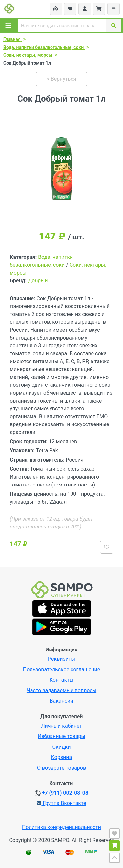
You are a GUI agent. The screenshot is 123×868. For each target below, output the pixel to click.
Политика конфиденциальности (61, 827)
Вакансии (61, 701)
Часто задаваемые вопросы (61, 690)
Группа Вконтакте (61, 803)
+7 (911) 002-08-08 (61, 793)
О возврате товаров (61, 768)
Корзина (61, 757)
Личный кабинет (61, 726)
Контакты (61, 680)
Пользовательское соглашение (62, 669)
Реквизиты (61, 659)
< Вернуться (62, 79)
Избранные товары (61, 736)
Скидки (62, 747)
